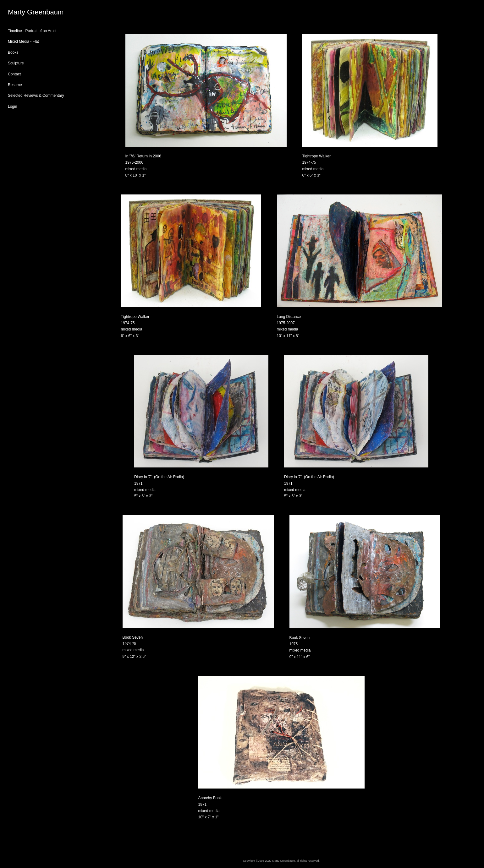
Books (13, 52)
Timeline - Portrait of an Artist (32, 31)
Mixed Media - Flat (23, 41)
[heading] (24, 12)
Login (12, 106)
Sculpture (16, 63)
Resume (15, 85)
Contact (14, 74)
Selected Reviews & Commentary (36, 96)
